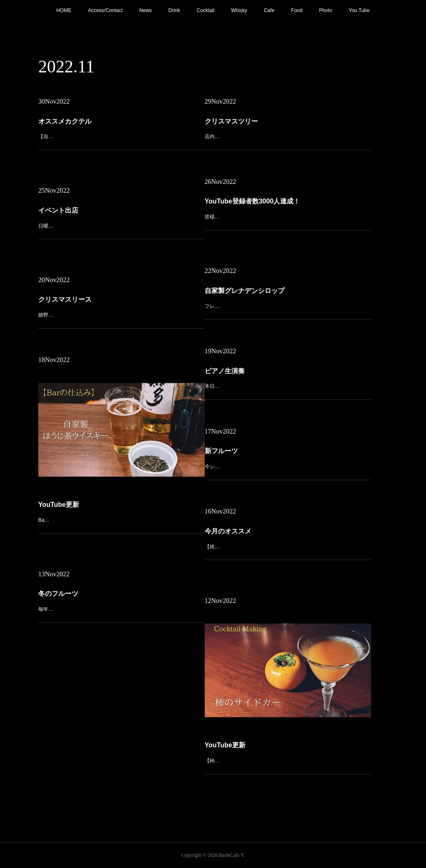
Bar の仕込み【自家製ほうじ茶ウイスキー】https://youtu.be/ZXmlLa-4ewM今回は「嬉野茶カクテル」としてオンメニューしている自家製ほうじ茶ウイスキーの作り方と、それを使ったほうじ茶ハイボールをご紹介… (121, 481)
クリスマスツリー (263, 125)
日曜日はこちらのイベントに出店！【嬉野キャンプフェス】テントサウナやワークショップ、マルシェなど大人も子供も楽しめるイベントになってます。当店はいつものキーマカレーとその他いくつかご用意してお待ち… (121, 222)
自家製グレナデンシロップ (269, 289)
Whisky (239, 10)
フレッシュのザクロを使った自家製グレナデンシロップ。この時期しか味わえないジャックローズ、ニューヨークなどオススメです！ (287, 298)
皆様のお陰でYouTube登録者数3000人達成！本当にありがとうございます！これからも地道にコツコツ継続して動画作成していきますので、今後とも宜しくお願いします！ (287, 213)
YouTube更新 (94, 470)
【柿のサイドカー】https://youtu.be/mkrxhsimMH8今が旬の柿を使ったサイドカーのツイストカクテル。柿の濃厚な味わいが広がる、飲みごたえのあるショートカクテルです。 (287, 722)
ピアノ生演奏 (260, 370)
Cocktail (206, 10)
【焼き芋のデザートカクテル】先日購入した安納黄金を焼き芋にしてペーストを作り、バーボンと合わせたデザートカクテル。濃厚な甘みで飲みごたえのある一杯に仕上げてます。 (287, 543)
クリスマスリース (97, 298)
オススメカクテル (91, 126)
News (146, 10)
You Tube (359, 10)
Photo (326, 10)
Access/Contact (105, 10)
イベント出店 (94, 212)
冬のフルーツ (94, 592)
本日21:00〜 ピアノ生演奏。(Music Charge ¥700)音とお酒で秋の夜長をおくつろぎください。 (287, 378)
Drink (174, 10)
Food (297, 10)
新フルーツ (259, 450)
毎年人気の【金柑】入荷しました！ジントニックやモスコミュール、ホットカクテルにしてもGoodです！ (121, 601)
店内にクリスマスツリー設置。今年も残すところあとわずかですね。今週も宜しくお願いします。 (287, 133)
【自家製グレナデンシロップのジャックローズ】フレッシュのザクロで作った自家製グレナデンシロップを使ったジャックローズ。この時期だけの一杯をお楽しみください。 (121, 139)
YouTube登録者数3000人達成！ (272, 203)
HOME (64, 10)
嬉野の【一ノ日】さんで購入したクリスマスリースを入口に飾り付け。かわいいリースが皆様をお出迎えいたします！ (121, 307)
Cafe (269, 10)
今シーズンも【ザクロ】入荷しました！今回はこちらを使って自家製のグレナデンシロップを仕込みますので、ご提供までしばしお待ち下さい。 (287, 458)
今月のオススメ (262, 532)
